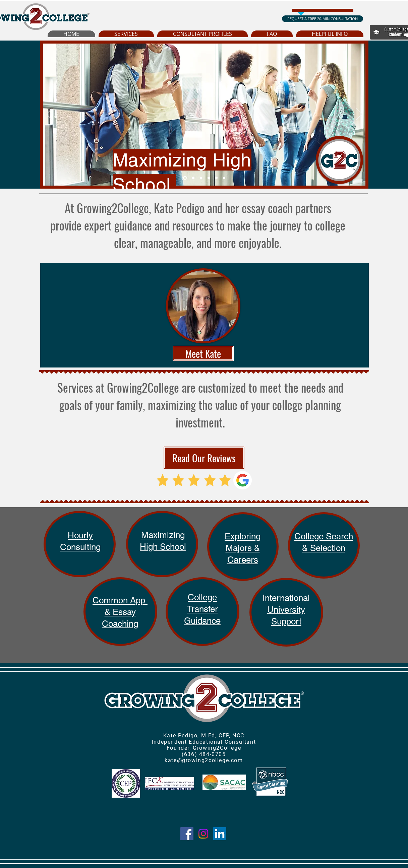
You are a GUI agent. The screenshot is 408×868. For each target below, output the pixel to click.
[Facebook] (187, 834)
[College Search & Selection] (201, 178)
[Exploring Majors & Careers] (193, 178)
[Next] (359, 115)
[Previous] (49, 115)
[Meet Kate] (203, 353)
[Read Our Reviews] (204, 458)
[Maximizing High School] (185, 178)
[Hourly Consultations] (216, 178)
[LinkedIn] (220, 834)
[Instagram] (203, 834)
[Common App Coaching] (209, 178)
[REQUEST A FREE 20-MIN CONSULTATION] (323, 19)
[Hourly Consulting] (224, 178)
